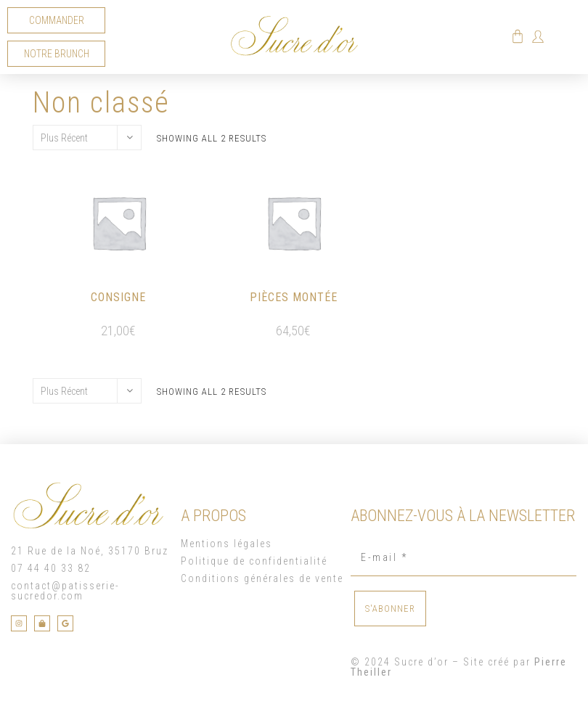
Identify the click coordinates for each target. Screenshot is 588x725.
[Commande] (87, 138)
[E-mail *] (464, 558)
